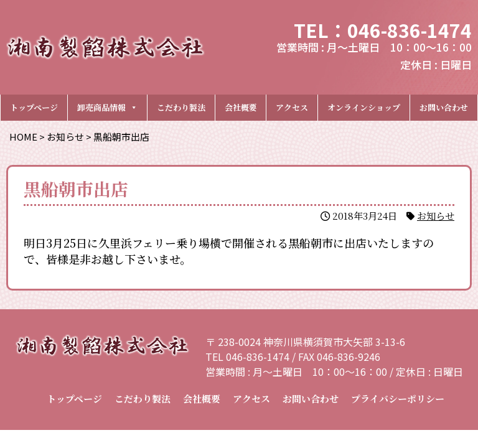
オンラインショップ (364, 107)
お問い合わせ (444, 107)
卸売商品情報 (107, 107)
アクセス (292, 107)
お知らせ (436, 216)
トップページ (34, 107)
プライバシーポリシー (398, 399)
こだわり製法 (181, 107)
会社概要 (241, 107)
